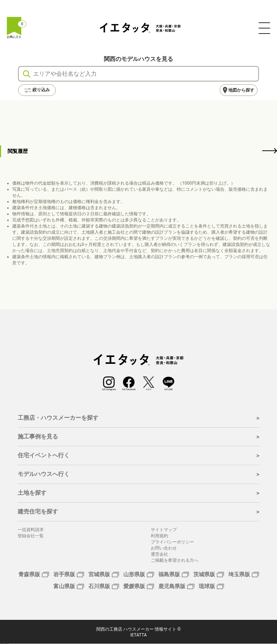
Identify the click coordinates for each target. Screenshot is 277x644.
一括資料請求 (31, 530)
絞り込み (37, 90)
